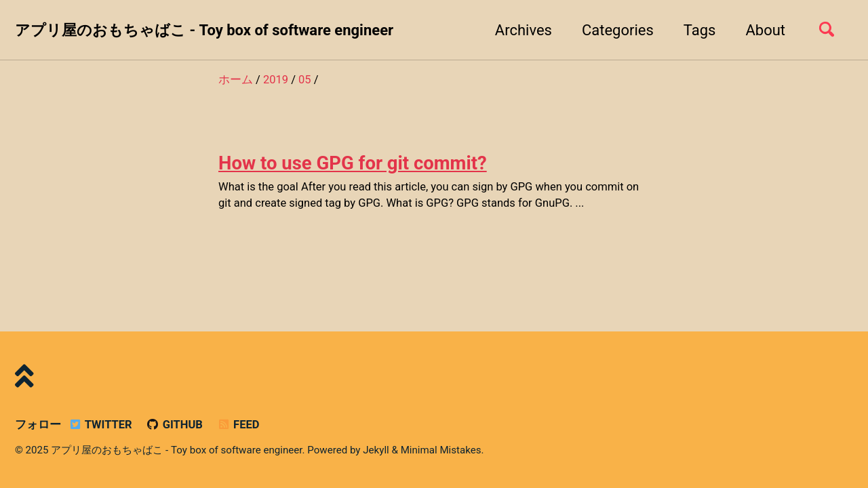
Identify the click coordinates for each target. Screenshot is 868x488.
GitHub (174, 425)
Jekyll (376, 450)
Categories (618, 30)
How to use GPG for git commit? (353, 163)
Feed (238, 425)
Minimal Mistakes (441, 450)
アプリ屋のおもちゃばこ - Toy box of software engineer (204, 30)
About (765, 30)
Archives (524, 30)
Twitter (100, 425)
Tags (700, 30)
